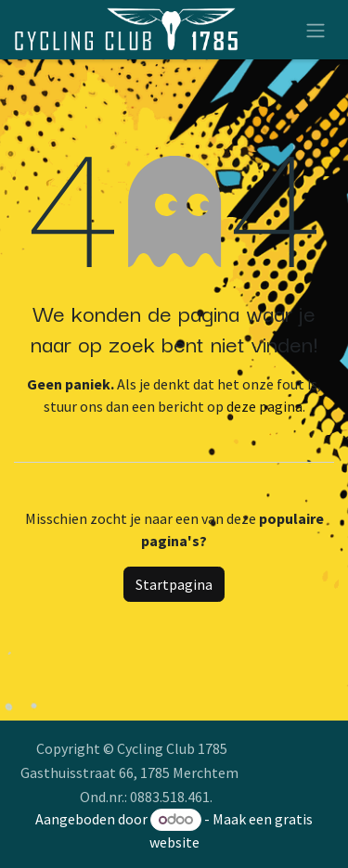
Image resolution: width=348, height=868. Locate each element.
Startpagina (174, 584)
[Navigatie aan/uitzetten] (316, 30)
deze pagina (264, 406)
